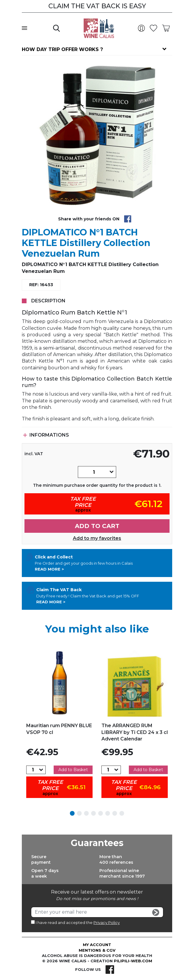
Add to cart (97, 526)
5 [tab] (101, 813)
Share (128, 219)
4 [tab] (93, 813)
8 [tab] (122, 813)
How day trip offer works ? (62, 49)
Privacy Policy (107, 922)
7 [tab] (115, 813)
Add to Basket (73, 770)
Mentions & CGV (97, 950)
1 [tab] (72, 813)
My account (97, 945)
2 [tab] (79, 813)
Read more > (49, 569)
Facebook (110, 969)
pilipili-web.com (133, 961)
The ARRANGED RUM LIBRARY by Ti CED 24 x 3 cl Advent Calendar (135, 732)
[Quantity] (94, 472)
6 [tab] (108, 813)
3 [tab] (86, 813)
